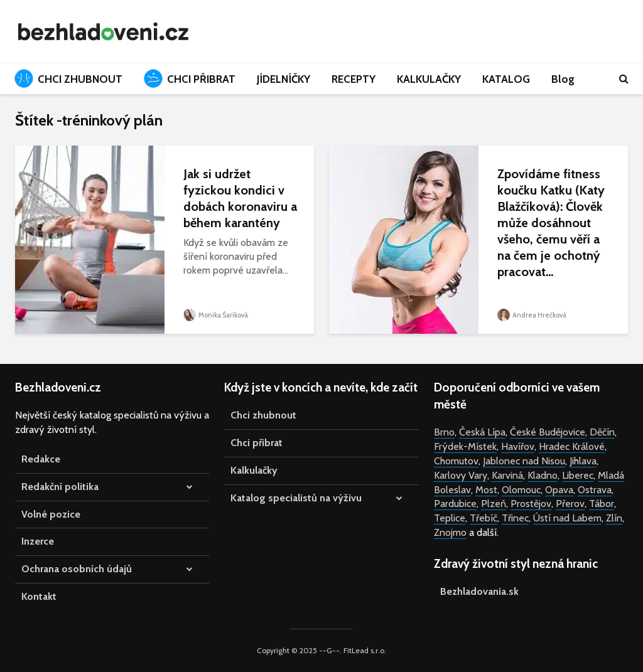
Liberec (578, 475)
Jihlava (583, 461)
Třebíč (484, 518)
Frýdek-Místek (465, 446)
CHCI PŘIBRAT (190, 78)
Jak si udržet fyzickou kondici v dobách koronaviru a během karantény (240, 198)
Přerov (570, 504)
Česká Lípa (482, 432)
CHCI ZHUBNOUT (68, 78)
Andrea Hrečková (532, 315)
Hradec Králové (572, 446)
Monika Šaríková (216, 315)
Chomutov (456, 461)
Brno (444, 432)
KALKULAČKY (429, 79)
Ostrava (595, 490)
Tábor (602, 504)
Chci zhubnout (263, 415)
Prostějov (531, 504)
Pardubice (455, 504)
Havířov (518, 446)
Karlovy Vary (461, 475)
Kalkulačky (254, 470)
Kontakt (39, 596)
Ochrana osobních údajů (77, 569)
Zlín (614, 518)
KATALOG (506, 79)
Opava (559, 490)
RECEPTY (354, 79)
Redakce (41, 459)
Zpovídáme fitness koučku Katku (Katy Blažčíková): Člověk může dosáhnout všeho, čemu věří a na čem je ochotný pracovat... (551, 223)
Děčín (602, 432)
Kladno (543, 475)
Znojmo (450, 532)
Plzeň (494, 504)
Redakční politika (60, 487)
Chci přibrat (257, 443)
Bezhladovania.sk (479, 591)
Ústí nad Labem (567, 518)
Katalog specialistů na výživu (296, 498)
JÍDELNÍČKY (284, 79)
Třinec (515, 518)
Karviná (507, 475)
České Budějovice (548, 432)
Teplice (450, 518)
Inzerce (38, 541)
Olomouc (521, 490)
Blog (563, 79)
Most (486, 490)
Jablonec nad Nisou (524, 461)
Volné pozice (51, 514)
